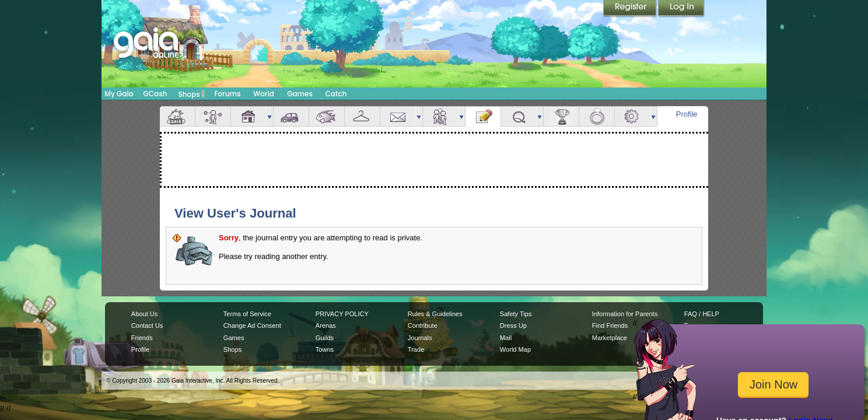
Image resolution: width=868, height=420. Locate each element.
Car (291, 116)
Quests (519, 116)
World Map (515, 349)
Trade (416, 349)
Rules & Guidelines (435, 314)
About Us (144, 314)
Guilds (325, 338)
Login (681, 9)
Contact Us (147, 325)
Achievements (561, 116)
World (264, 94)
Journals (420, 338)
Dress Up (513, 325)
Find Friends (610, 325)
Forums (227, 94)
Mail (398, 116)
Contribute (423, 325)
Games (300, 94)
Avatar (213, 116)
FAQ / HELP (702, 314)
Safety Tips (516, 314)
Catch (336, 94)
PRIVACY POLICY (342, 314)
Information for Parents (625, 314)
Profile (687, 114)
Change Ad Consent (252, 325)
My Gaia (119, 94)
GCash (155, 94)
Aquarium (327, 116)
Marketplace (610, 338)
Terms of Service (247, 314)
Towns (325, 349)
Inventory (362, 116)
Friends (440, 116)
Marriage (597, 116)
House (249, 116)
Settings (632, 116)
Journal (483, 116)
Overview (177, 116)
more (269, 116)
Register (631, 9)
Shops (192, 94)
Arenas (326, 325)
